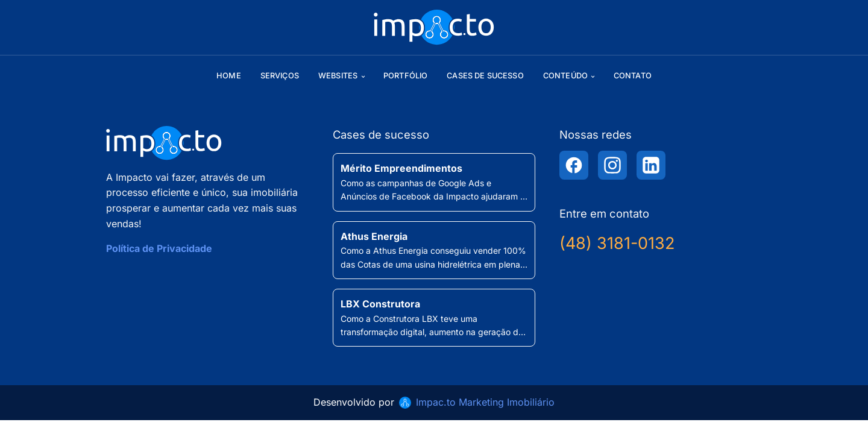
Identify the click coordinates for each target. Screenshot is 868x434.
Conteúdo (565, 76)
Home (229, 76)
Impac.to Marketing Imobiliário (485, 402)
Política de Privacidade (159, 248)
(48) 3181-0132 (617, 243)
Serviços (280, 76)
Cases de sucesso (485, 76)
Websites (338, 76)
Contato (633, 76)
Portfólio (405, 76)
